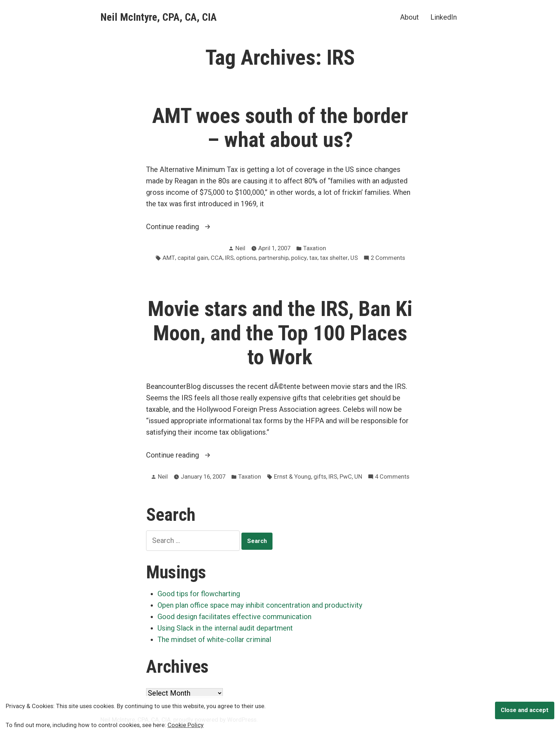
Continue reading (184, 227)
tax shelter (334, 258)
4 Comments (392, 477)
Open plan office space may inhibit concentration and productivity (260, 605)
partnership (274, 258)
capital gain (193, 258)
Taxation (315, 248)
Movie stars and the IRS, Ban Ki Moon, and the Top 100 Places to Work (280, 333)
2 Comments (388, 258)
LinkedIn (444, 17)
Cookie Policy (186, 725)
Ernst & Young (292, 477)
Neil (240, 248)
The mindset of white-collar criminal (214, 639)
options (246, 258)
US (354, 258)
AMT (169, 258)
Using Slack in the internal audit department (225, 628)
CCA (217, 258)
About (409, 17)
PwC (346, 477)
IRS (229, 258)
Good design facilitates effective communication (234, 617)
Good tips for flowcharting (199, 594)
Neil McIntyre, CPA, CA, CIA (159, 17)
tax (313, 258)
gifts (320, 477)
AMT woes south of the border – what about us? (280, 128)
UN (358, 477)
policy (299, 258)
